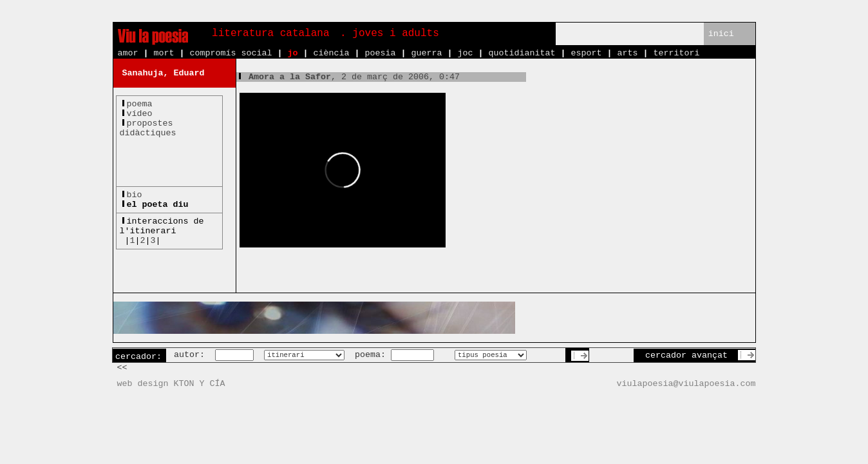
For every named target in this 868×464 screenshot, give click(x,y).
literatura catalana (270, 34)
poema (140, 104)
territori (676, 53)
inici (721, 34)
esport (586, 53)
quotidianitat (522, 53)
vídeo (140, 114)
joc (465, 53)
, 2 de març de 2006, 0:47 (348, 77)
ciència (331, 53)
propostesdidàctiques (148, 128)
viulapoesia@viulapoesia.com (686, 384)
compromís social (231, 53)
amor (128, 53)
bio (135, 195)
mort (164, 53)
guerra (426, 53)
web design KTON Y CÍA (171, 384)
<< (122, 368)
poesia (380, 53)
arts (627, 53)
